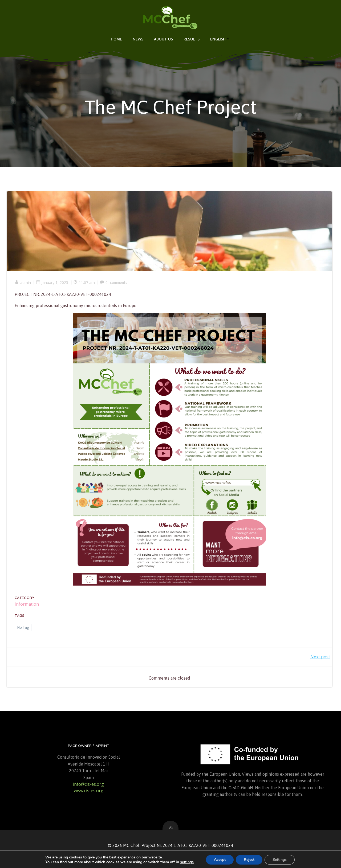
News (138, 39)
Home (116, 39)
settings (187, 862)
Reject (249, 860)
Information (27, 604)
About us (163, 39)
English (220, 39)
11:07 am (84, 282)
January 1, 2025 (52, 282)
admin (23, 282)
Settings (280, 860)
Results (192, 39)
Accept (220, 860)
